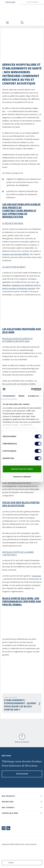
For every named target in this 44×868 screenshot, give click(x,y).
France (8, 863)
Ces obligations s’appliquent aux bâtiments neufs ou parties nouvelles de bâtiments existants (21, 285)
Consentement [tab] (9, 396)
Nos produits (8, 796)
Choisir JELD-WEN (10, 813)
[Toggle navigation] (7, 23)
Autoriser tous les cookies (22, 469)
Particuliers (10, 2)
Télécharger (22, 774)
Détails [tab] (21, 396)
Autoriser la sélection (22, 477)
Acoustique (36, 576)
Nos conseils (8, 807)
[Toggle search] (22, 23)
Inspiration (8, 802)
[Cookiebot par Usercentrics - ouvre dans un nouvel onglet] (31, 389)
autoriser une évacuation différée (16, 254)
